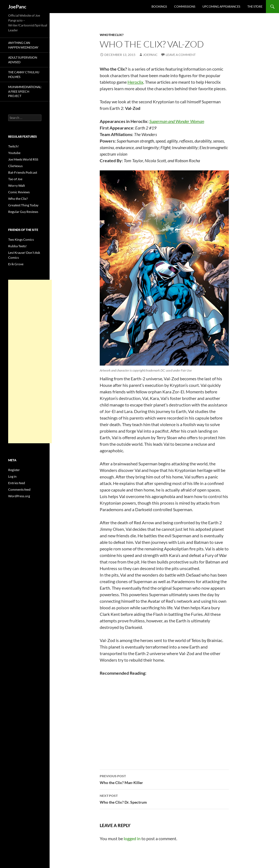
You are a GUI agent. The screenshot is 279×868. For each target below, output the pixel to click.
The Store (255, 6)
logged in (132, 838)
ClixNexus (15, 166)
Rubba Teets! (17, 246)
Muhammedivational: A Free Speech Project (25, 91)
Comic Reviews (19, 192)
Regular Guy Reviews (23, 212)
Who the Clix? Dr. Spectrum (164, 798)
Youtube (14, 153)
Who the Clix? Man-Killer (164, 779)
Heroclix (135, 82)
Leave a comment (181, 55)
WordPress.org (19, 496)
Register (14, 470)
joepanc (150, 55)
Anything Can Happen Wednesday (23, 45)
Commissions (185, 6)
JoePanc (17, 7)
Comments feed (19, 489)
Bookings (159, 6)
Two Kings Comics (21, 239)
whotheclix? (112, 35)
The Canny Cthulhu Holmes (24, 74)
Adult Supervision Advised (23, 60)
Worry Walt (16, 186)
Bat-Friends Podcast (23, 172)
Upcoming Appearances (221, 6)
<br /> (116, 716)
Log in (12, 476)
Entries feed (17, 483)
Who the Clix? (18, 199)
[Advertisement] (30, 361)
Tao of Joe (15, 179)
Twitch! (13, 146)
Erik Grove (16, 264)
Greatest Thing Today (23, 205)
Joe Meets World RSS (23, 159)
